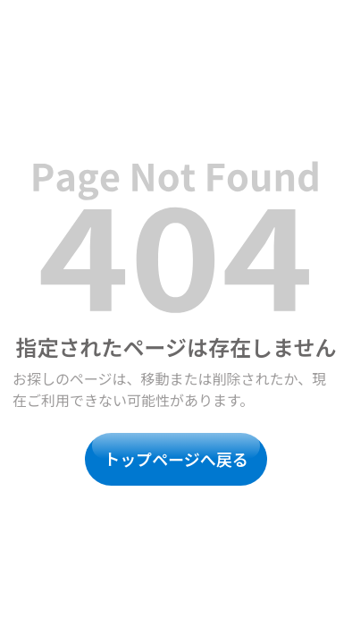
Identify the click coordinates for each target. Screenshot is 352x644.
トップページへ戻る (176, 459)
